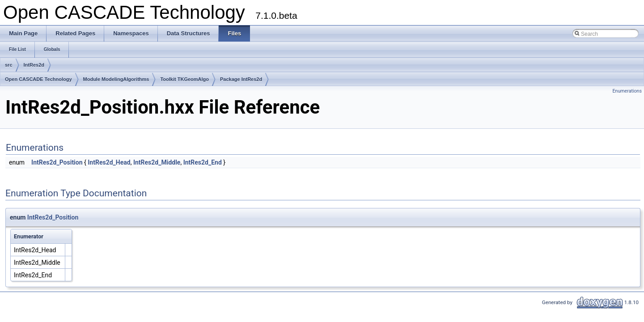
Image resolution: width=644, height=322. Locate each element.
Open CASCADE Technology (38, 79)
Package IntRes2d (241, 79)
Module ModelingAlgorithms (116, 79)
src (9, 65)
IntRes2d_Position (57, 162)
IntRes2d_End (203, 162)
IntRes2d (34, 65)
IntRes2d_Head (109, 162)
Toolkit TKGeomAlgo (184, 79)
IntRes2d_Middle (157, 162)
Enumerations (627, 91)
